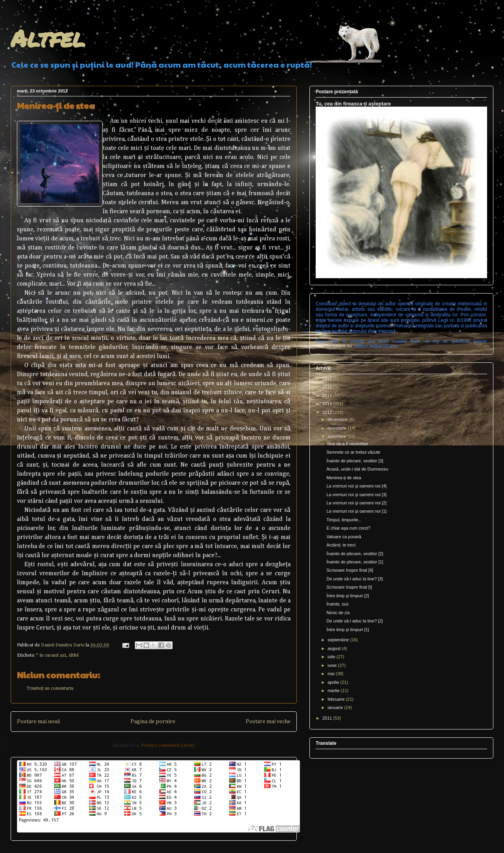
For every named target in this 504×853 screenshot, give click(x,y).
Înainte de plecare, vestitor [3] (355, 461)
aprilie (334, 682)
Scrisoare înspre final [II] (350, 570)
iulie (332, 657)
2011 (328, 718)
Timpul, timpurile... (344, 520)
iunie (333, 665)
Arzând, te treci (341, 545)
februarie (337, 699)
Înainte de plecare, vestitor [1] (355, 562)
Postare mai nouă (38, 722)
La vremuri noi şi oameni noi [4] (356, 486)
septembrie (339, 640)
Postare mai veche (268, 722)
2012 (328, 412)
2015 (328, 387)
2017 (328, 378)
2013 (328, 404)
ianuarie (336, 707)
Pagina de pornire (153, 722)
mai (332, 674)
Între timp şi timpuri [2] (348, 596)
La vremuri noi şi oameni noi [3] (356, 495)
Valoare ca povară (344, 537)
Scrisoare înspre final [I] (349, 587)
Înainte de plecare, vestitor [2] (355, 554)
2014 (328, 395)
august (335, 648)
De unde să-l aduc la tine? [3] (354, 579)
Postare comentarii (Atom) (168, 746)
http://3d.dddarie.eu (334, 346)
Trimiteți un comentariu (50, 689)
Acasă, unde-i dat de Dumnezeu (357, 469)
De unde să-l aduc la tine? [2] (354, 621)
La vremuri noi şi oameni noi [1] (356, 511)
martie (334, 691)
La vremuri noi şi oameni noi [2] (356, 503)
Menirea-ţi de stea (344, 478)
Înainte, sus (337, 604)
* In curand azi (51, 655)
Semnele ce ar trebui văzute (353, 452)
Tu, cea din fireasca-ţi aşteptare (353, 104)
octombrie (338, 436)
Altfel (48, 38)
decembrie (338, 419)
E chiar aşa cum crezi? (348, 528)
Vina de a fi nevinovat (347, 444)
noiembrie (338, 428)
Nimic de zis (338, 613)
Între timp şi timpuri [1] (348, 630)
